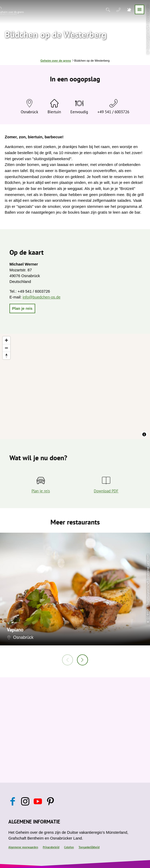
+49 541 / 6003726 (113, 112)
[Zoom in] (6, 340)
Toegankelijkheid (89, 847)
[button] (22, 308)
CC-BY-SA (148, 614)
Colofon (69, 847)
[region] (75, 386)
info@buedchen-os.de (42, 297)
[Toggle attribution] (144, 434)
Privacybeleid (51, 847)
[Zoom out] (6, 348)
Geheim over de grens (56, 61)
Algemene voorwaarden (23, 847)
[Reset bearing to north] (6, 355)
